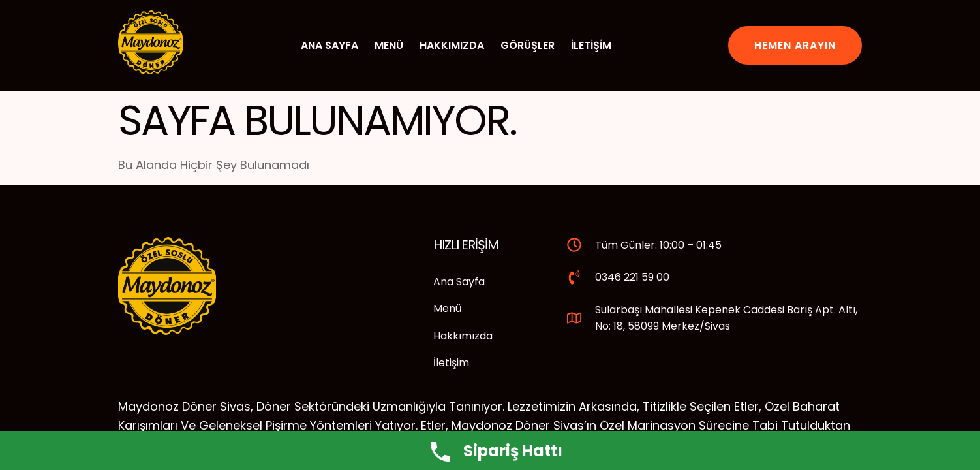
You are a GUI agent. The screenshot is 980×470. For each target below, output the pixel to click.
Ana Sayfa (329, 45)
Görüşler (528, 45)
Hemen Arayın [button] (795, 45)
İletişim (591, 45)
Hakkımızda (452, 45)
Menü (389, 45)
